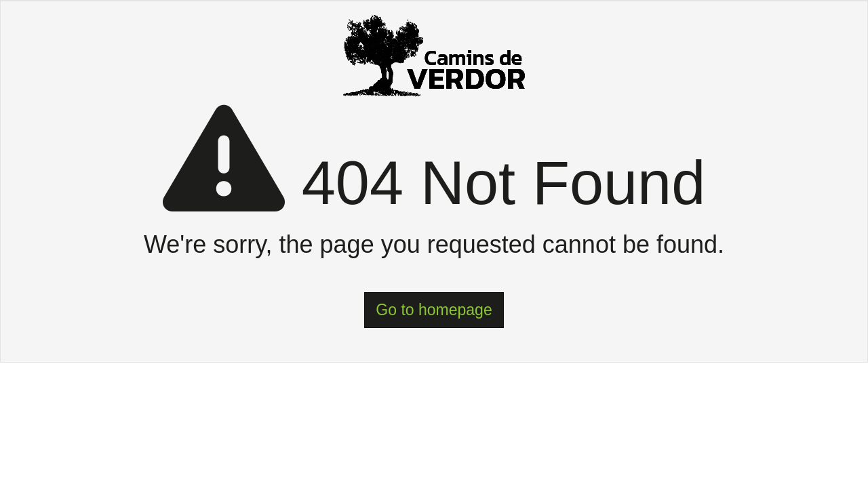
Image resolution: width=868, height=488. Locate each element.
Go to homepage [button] (434, 310)
